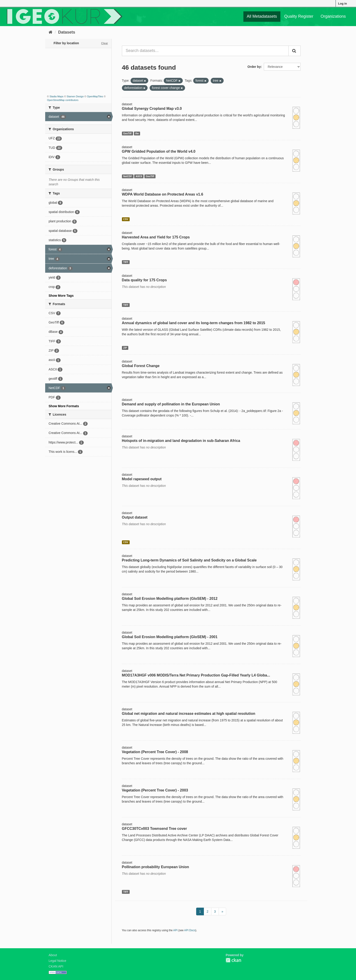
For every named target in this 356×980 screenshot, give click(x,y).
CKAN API (56, 966)
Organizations (333, 16)
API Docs (190, 930)
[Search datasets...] (205, 51)
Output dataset (135, 517)
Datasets (67, 32)
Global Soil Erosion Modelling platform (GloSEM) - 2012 (170, 599)
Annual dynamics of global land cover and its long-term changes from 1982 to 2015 (194, 323)
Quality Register (299, 16)
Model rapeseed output (142, 479)
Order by (254, 67)
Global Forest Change (141, 366)
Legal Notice (57, 961)
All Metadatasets (262, 16)
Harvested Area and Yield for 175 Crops (156, 237)
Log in (342, 4)
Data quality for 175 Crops (144, 280)
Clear (104, 43)
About (53, 955)
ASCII (139, 176)
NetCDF (128, 176)
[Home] (51, 32)
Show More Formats (64, 406)
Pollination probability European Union (156, 867)
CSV (126, 219)
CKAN (233, 960)
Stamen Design (75, 96)
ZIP (125, 348)
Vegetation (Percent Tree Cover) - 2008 (155, 752)
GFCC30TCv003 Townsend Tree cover (155, 829)
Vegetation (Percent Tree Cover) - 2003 (155, 790)
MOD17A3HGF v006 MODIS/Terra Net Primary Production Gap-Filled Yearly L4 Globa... (196, 675)
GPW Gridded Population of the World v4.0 (159, 151)
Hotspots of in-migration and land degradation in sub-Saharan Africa (181, 441)
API (175, 930)
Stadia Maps (56, 96)
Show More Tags (61, 296)
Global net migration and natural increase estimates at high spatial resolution (189, 714)
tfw (137, 133)
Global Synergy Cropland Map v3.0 (152, 109)
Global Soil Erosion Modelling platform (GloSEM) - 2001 (170, 637)
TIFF (126, 262)
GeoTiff (127, 133)
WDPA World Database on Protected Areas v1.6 (163, 194)
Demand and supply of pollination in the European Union (171, 404)
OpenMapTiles (95, 96)
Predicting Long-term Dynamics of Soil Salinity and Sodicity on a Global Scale (189, 560)
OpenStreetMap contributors (63, 100)
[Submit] (294, 51)
